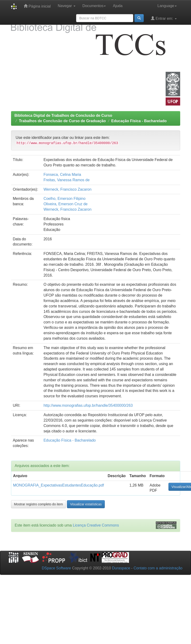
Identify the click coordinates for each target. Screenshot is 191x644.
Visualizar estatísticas (86, 504)
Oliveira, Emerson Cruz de (66, 204)
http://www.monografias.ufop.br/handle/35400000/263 (88, 405)
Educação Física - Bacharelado (139, 121)
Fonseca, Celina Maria (62, 175)
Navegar (67, 6)
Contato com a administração (158, 568)
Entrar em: (164, 18)
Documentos (94, 6)
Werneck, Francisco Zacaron (67, 189)
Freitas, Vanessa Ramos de (66, 180)
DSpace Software (57, 568)
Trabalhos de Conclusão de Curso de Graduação (62, 121)
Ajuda (118, 6)
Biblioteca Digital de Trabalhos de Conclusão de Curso (63, 115)
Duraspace (121, 568)
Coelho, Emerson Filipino (64, 199)
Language (167, 6)
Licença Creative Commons (96, 525)
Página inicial (37, 6)
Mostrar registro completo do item (39, 504)
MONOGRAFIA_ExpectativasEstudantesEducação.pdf (59, 485)
